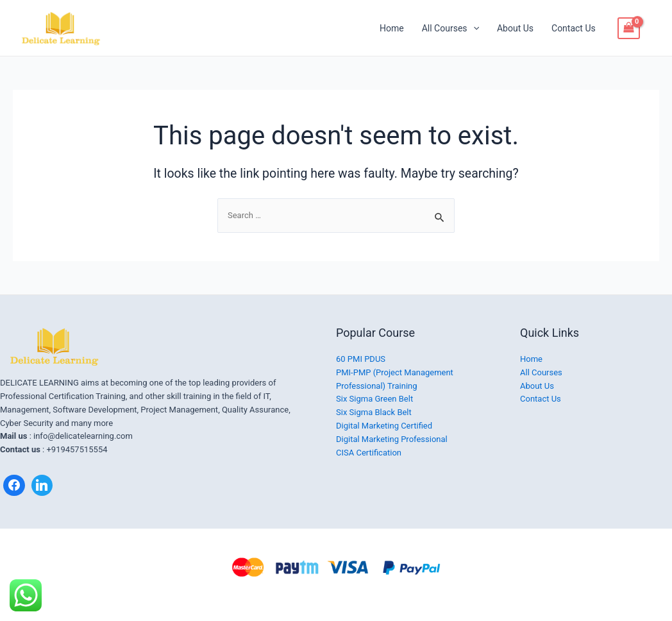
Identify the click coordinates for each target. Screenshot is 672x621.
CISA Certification (369, 453)
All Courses (450, 28)
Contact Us (574, 28)
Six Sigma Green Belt (374, 399)
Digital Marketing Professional (392, 439)
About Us (515, 28)
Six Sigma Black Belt (374, 412)
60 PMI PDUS (361, 359)
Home (392, 28)
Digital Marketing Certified (384, 426)
